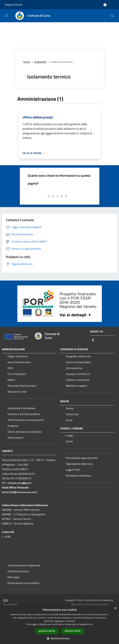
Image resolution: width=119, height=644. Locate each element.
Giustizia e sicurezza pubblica (24, 414)
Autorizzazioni (15, 438)
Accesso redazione (97, 605)
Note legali (14, 577)
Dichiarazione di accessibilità (23, 583)
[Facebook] (93, 340)
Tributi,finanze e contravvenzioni (26, 420)
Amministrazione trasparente (24, 565)
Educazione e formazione (21, 408)
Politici (11, 380)
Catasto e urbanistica (78, 380)
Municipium (78, 605)
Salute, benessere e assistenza (25, 432)
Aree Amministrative (19, 362)
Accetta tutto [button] (47, 631)
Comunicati (72, 414)
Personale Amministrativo (22, 386)
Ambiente (13, 426)
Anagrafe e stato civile (78, 356)
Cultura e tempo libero (78, 362)
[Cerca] (112, 16)
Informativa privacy (18, 571)
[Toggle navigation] (7, 15)
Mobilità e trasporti (76, 386)
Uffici (10, 368)
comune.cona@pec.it (19, 483)
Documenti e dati (17, 392)
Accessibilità (10, 605)
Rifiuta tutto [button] (73, 631)
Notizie (70, 408)
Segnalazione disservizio (79, 464)
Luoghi (70, 435)
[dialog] (59, 624)
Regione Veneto (14, 5)
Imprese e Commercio (78, 374)
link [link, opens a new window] (91, 624)
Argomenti (40, 62)
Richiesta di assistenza (78, 476)
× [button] (115, 608)
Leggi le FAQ (73, 470)
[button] (60, 638)
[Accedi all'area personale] (105, 5)
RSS (6, 600)
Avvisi (69, 420)
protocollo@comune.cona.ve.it (19, 492)
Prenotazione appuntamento (82, 458)
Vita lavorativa (74, 368)
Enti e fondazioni (17, 374)
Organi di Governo (18, 356)
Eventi (69, 441)
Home (27, 62)
